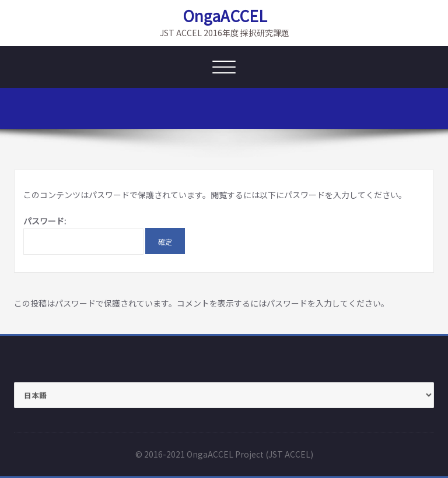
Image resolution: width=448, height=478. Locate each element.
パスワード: (83, 235)
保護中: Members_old (397, 111)
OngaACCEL (225, 16)
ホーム (333, 111)
